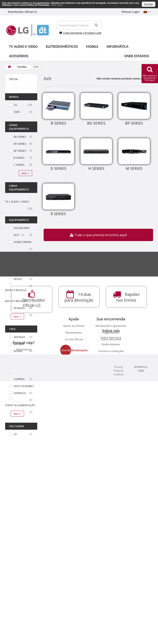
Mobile (92, 47)
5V (15, 434)
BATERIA (19, 344)
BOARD (18, 351)
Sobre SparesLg (111, 561)
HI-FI (16, 235)
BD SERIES (20, 137)
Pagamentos (111, 537)
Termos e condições (111, 575)
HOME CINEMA (23, 242)
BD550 (18, 279)
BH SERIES (20, 144)
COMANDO (20, 372)
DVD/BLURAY (22, 228)
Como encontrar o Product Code (80, 33)
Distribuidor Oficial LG (24, 606)
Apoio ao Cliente (74, 530)
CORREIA (19, 379)
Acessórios (19, 56)
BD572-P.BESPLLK (16, 301)
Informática (117, 47)
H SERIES (96, 168)
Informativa (24, 592)
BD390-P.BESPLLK (24, 272)
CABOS (18, 358)
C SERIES (19, 165)
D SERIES (58, 168)
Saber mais (56, 5)
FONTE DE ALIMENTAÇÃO (20, 405)
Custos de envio (111, 543)
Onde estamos (137, 56)
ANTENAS (20, 337)
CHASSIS (19, 365)
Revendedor (74, 537)
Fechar (149, 4)
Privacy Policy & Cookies (119, 633)
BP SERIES (20, 151)
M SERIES (134, 168)
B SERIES (19, 158)
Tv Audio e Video (23, 47)
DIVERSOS (20, 393)
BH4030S (19, 308)
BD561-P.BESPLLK (16, 290)
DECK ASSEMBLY (24, 386)
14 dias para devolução (24, 599)
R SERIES (58, 214)
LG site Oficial (74, 543)
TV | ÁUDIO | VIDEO (17, 202)
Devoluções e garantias (111, 530)
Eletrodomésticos (62, 47)
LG (15, 105)
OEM (17, 112)
